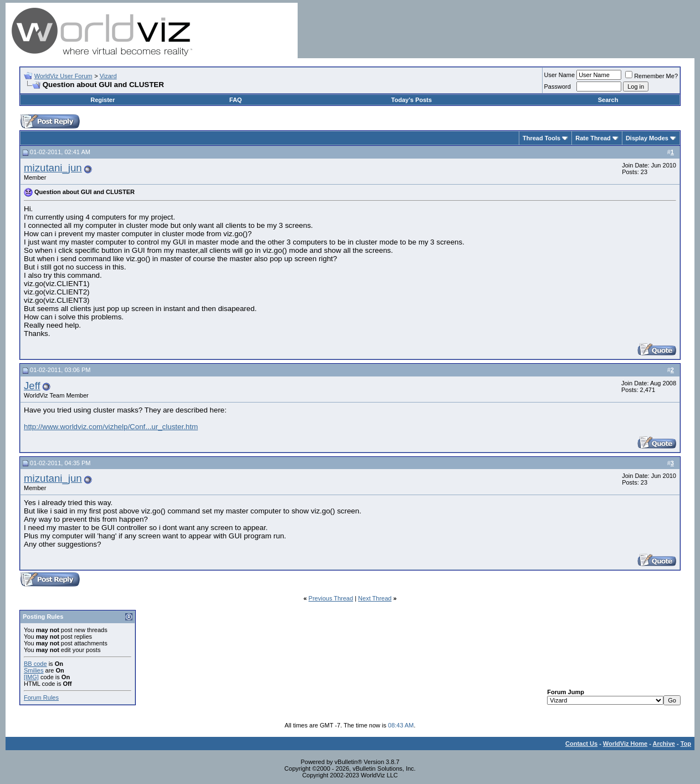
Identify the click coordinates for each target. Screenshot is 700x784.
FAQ (236, 100)
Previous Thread (331, 598)
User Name (560, 75)
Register (103, 100)
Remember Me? (652, 76)
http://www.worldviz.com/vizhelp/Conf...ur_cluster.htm (111, 427)
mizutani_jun (53, 168)
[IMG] (31, 677)
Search (608, 100)
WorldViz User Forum (63, 76)
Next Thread (375, 598)
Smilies (34, 670)
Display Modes (647, 138)
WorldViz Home (625, 744)
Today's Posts (412, 100)
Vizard (108, 76)
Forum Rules (41, 698)
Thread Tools (541, 138)
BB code (35, 664)
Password (558, 86)
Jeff (32, 386)
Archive (664, 744)
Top (686, 744)
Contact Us (581, 744)
